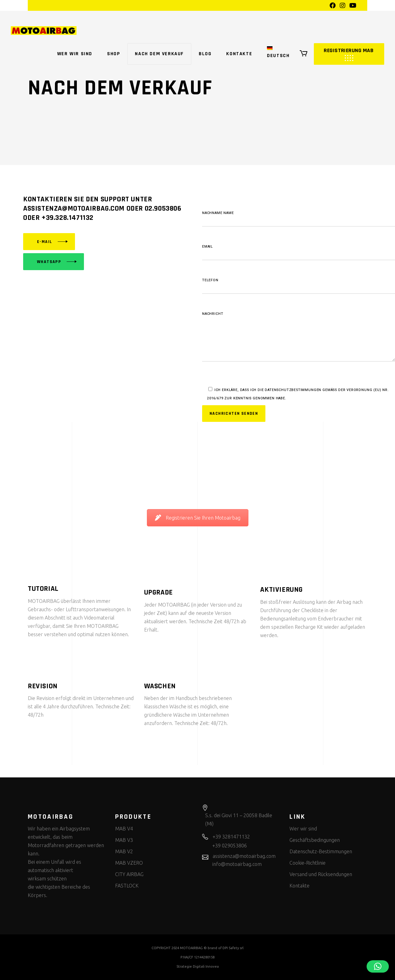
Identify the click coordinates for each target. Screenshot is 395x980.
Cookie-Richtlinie (308, 863)
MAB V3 (124, 840)
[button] (378, 966)
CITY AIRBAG (129, 874)
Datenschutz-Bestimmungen (321, 851)
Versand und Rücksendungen (321, 874)
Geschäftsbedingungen (315, 840)
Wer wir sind (303, 829)
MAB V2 (124, 851)
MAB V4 (124, 829)
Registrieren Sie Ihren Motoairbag (198, 518)
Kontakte (299, 886)
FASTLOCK (127, 886)
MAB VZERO (129, 863)
